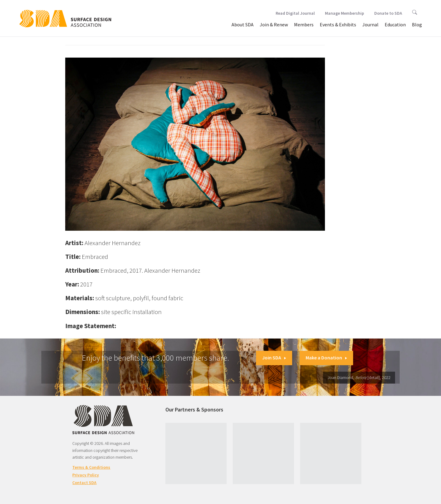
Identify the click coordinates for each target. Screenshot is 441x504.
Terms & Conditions (91, 467)
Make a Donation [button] (326, 358)
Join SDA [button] (274, 358)
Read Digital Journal (295, 13)
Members (304, 25)
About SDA (243, 25)
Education (395, 25)
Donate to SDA (388, 13)
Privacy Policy (86, 475)
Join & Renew (274, 25)
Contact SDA (84, 483)
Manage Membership (345, 13)
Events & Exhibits (338, 25)
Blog (417, 25)
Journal (370, 25)
